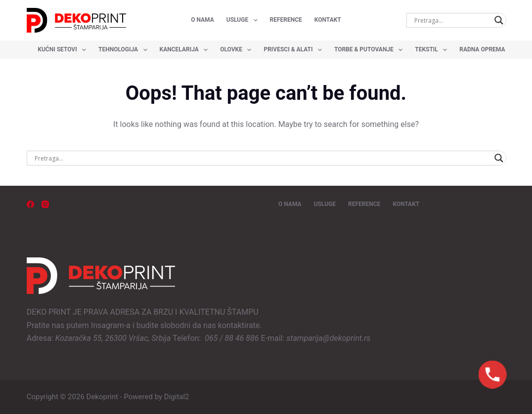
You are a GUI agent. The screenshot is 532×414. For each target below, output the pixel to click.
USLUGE (244, 20)
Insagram (108, 325)
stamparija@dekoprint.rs (328, 338)
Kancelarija (186, 50)
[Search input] (452, 20)
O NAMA (202, 20)
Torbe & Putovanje (370, 50)
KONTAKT (328, 20)
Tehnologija (125, 50)
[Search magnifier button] (499, 20)
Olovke (238, 50)
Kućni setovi (64, 50)
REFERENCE (286, 20)
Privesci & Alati (294, 50)
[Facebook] (30, 204)
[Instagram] (45, 204)
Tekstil (433, 50)
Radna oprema (487, 50)
